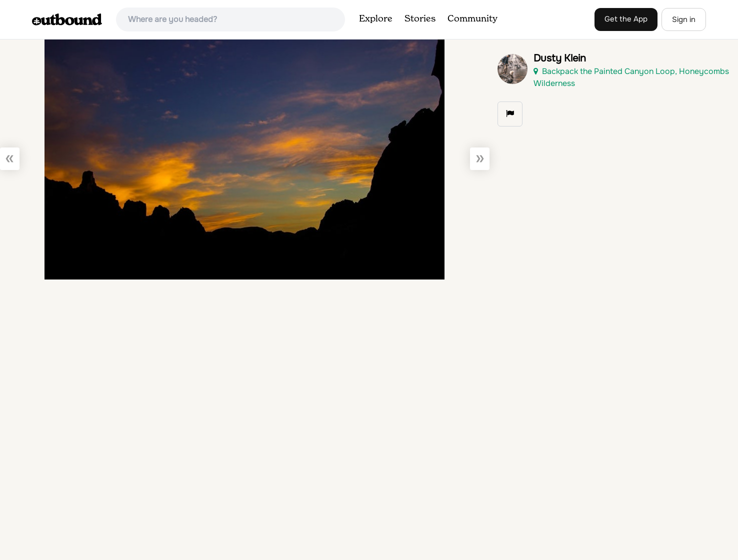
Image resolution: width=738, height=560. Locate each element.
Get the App (626, 19)
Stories (420, 19)
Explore (376, 19)
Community (472, 19)
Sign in (684, 19)
